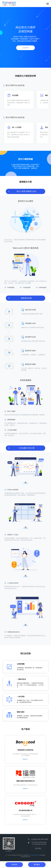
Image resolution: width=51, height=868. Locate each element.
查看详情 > (25, 759)
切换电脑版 (38, 848)
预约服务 (37, 865)
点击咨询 (25, 48)
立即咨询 (14, 865)
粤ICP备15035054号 (34, 855)
